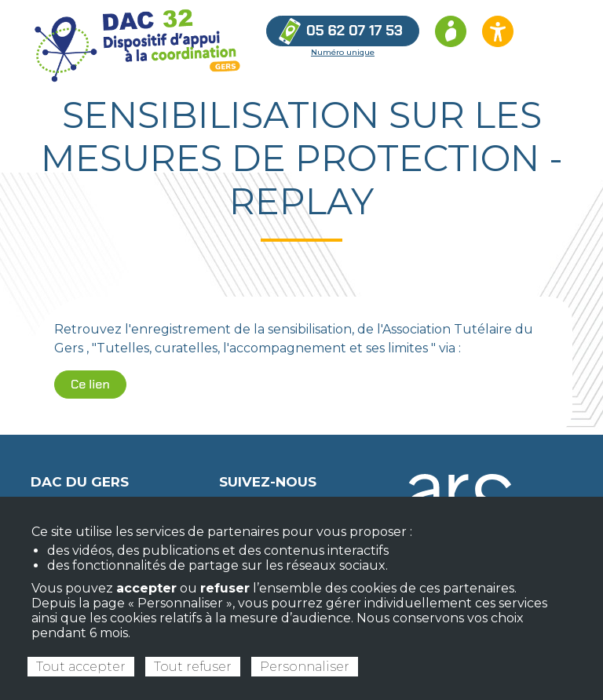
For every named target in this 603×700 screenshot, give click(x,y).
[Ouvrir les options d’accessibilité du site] (498, 31)
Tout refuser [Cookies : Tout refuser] (193, 667)
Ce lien (90, 384)
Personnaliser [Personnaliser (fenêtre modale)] (305, 667)
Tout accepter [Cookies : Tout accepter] (81, 667)
